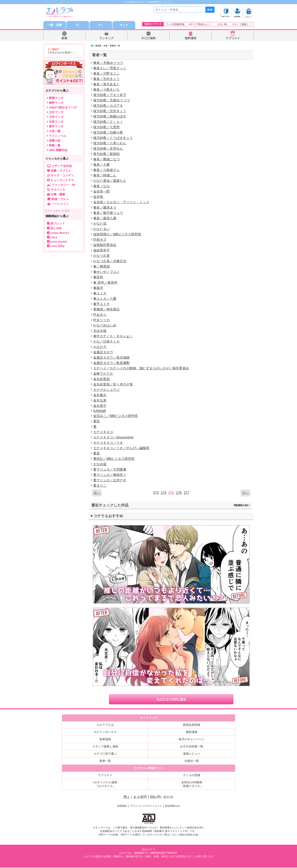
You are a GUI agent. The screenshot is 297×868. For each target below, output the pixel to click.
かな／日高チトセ (106, 342)
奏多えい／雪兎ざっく (110, 68)
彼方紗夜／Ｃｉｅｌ (108, 122)
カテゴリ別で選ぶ (105, 754)
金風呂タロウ (103, 352)
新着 (64, 38)
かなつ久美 (101, 256)
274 (163, 493)
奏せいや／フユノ (106, 272)
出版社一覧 (192, 761)
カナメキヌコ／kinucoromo (113, 438)
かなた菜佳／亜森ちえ (110, 181)
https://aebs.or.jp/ (189, 835)
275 (171, 493)
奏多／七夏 (101, 165)
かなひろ (100, 347)
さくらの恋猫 (192, 775)
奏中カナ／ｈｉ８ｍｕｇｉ (113, 336)
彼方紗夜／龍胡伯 (106, 154)
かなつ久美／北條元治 (110, 261)
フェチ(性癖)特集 (175, 24)
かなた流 (100, 224)
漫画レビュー (192, 754)
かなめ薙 (100, 464)
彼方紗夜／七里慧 (106, 127)
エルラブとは (105, 725)
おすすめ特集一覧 (192, 747)
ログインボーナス (105, 732)
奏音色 (98, 277)
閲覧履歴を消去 (242, 505)
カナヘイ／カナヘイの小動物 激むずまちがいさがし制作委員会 (141, 368)
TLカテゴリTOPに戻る (171, 700)
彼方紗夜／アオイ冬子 (110, 95)
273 (156, 493)
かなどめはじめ (105, 326)
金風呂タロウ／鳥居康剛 (111, 363)
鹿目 (97, 421)
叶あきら (100, 315)
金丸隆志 (100, 395)
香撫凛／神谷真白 (106, 309)
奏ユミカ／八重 (105, 299)
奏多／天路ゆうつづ (108, 63)
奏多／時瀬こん (105, 176)
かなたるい (101, 229)
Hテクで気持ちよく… (201, 24)
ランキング (106, 38)
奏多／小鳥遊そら (106, 170)
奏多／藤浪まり (105, 208)
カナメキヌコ (103, 432)
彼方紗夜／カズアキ (108, 106)
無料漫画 (191, 38)
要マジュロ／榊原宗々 (110, 475)
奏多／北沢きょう (106, 79)
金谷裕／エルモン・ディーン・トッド (121, 202)
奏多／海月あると (106, 84)
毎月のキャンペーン (192, 740)
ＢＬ (101, 25)
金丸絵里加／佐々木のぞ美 (113, 385)
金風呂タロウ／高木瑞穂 (111, 358)
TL (78, 25)
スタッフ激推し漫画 (105, 747)
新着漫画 (105, 740)
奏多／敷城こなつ (106, 159)
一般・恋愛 (55, 25)
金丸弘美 (100, 401)
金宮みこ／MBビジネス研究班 (115, 416)
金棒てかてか (103, 374)
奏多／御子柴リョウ (108, 213)
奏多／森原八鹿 (105, 218)
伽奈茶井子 (101, 251)
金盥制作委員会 (105, 245)
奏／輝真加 (101, 267)
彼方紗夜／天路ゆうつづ (111, 100)
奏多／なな (101, 186)
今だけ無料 (148, 38)
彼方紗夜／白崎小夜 (108, 133)
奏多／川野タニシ (106, 74)
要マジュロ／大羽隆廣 (110, 470)
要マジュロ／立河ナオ (110, 480)
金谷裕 (98, 197)
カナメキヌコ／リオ (108, 443)
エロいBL (222, 24)
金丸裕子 (100, 406)
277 (187, 493)
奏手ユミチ (101, 304)
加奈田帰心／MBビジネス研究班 (117, 234)
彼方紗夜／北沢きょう (110, 111)
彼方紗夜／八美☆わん (110, 143)
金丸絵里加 (101, 379)
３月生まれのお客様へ (60, 53)
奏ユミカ (100, 293)
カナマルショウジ (106, 390)
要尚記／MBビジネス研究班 (114, 459)
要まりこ (100, 486)
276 (179, 493)
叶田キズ (100, 240)
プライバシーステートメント (146, 806)
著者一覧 (105, 761)
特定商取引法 (172, 806)
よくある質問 (135, 797)
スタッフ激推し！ (242, 24)
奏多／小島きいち (106, 90)
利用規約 (122, 806)
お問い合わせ (162, 797)
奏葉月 (98, 288)
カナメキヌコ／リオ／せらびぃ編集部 (121, 448)
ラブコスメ (233, 38)
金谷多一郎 (101, 192)
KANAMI (100, 411)
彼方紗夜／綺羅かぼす (110, 117)
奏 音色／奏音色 (105, 283)
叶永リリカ (101, 320)
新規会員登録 (192, 725)
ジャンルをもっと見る (57, 211)
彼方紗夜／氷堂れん (108, 149)
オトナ (124, 25)
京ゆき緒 (100, 331)
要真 (97, 454)
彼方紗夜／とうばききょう (113, 138)
